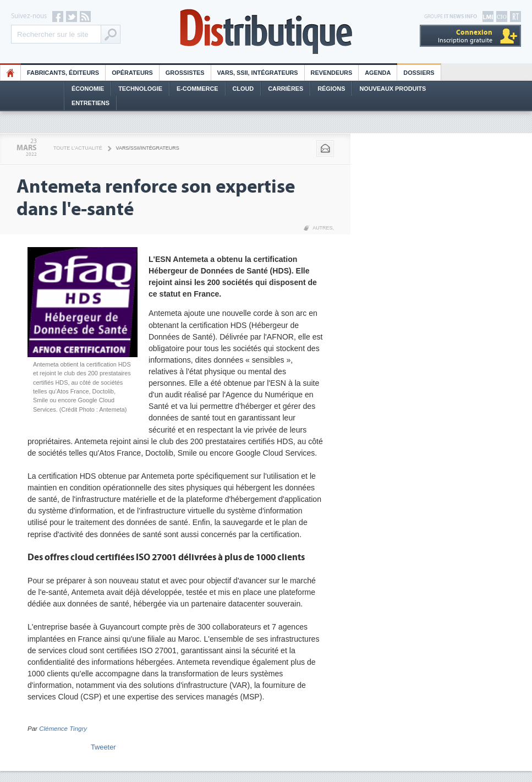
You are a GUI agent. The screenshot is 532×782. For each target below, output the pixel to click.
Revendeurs (332, 73)
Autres (322, 228)
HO (10, 73)
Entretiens (91, 103)
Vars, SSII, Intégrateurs (258, 73)
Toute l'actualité (78, 148)
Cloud (243, 89)
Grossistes (185, 73)
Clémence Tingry (63, 729)
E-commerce (198, 89)
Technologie (140, 89)
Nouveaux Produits (393, 89)
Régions (331, 89)
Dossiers (419, 73)
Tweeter (103, 747)
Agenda (378, 73)
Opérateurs (132, 73)
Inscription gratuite (465, 36)
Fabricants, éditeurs (63, 73)
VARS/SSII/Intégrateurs (148, 148)
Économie (88, 89)
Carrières (286, 89)
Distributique (266, 32)
